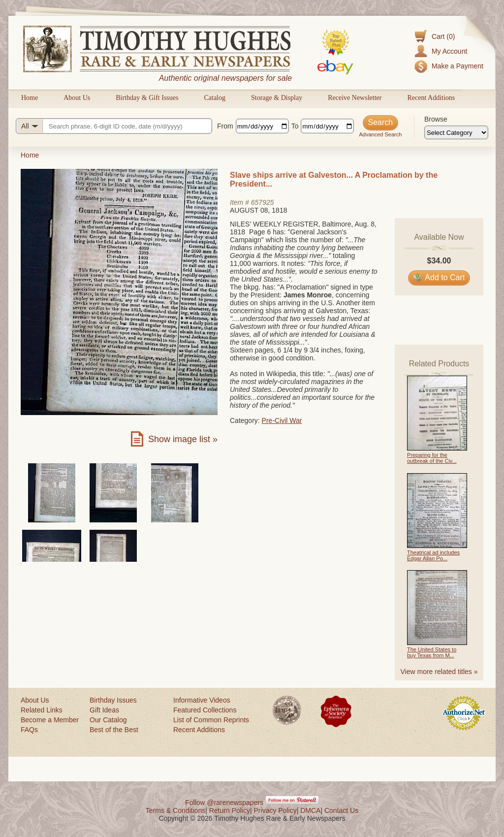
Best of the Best (114, 730)
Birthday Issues (113, 700)
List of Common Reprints (211, 720)
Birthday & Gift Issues (147, 98)
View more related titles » (439, 672)
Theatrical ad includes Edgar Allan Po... (433, 555)
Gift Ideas (104, 710)
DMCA (310, 810)
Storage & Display (277, 98)
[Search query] (114, 126)
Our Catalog (108, 720)
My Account (449, 51)
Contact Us (341, 810)
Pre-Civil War (282, 420)
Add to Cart (439, 277)
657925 (263, 202)
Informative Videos (202, 700)
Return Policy (230, 810)
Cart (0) (443, 36)
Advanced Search (380, 134)
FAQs (29, 730)
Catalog (215, 98)
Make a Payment (457, 66)
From (225, 126)
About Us (77, 98)
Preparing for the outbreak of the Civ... (432, 458)
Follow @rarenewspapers (224, 803)
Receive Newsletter (355, 98)
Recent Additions (431, 98)
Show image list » (183, 439)
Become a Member (50, 720)
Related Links (42, 710)
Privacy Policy (275, 810)
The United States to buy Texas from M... (432, 652)
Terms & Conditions (175, 810)
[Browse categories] (456, 132)
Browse (436, 119)
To (295, 126)
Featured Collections (205, 710)
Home (30, 98)
